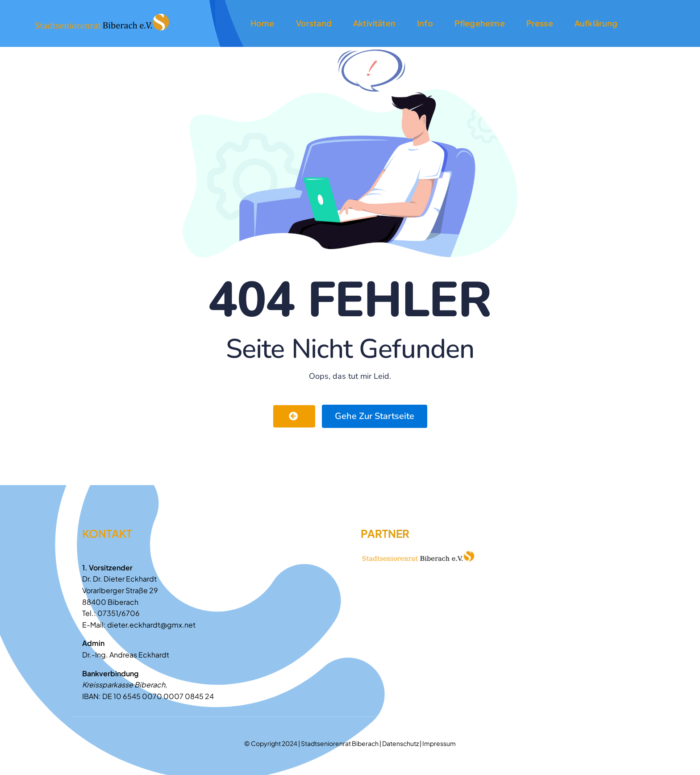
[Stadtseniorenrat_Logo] (102, 16)
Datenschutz (400, 743)
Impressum (439, 743)
